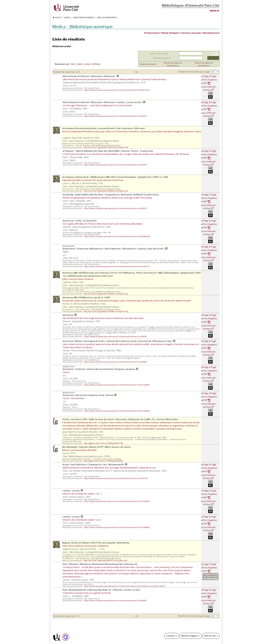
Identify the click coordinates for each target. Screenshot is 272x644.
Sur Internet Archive (209, 88)
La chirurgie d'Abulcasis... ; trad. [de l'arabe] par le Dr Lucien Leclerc (98, 105)
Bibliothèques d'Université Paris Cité (191, 5)
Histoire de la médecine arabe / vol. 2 (82, 520)
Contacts (170, 636)
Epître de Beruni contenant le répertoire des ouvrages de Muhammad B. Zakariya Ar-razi (109, 468)
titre (73, 64)
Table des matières (162, 58)
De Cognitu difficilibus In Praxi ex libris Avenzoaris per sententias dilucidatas (103, 224)
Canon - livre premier (74, 398)
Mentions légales (189, 636)
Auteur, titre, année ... (160, 53)
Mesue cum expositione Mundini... (80, 450)
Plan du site (210, 636)
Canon (66, 372)
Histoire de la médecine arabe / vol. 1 (82, 494)
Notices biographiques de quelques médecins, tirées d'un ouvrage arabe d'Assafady (107, 198)
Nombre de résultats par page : (194, 72)
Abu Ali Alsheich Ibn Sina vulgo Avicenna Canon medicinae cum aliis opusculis (103, 318)
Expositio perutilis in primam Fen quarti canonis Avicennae (93, 180)
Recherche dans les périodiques (204, 64)
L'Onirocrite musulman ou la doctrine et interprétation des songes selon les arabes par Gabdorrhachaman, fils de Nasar (126, 154)
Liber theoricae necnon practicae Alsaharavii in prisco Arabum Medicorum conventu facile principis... (115, 79)
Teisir (65, 252)
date (80, 64)
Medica (214, 11)
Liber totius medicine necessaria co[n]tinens (85, 546)
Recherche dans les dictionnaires (173, 64)
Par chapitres (210, 80)
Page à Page (210, 76)
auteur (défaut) (92, 64)
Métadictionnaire (148, 64)
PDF (207, 83)
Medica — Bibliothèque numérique (82, 27)
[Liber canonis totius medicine (78, 279)
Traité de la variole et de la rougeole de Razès (87, 593)
